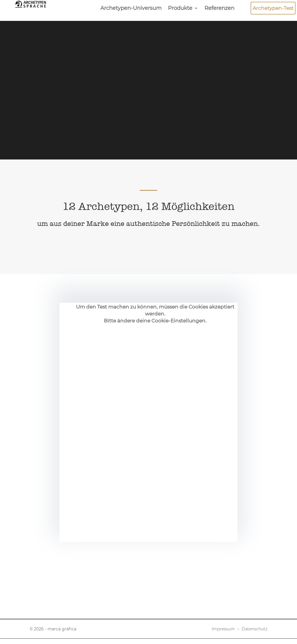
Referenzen (219, 9)
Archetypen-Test (273, 8)
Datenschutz (255, 629)
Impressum (223, 629)
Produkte (180, 9)
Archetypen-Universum (131, 9)
